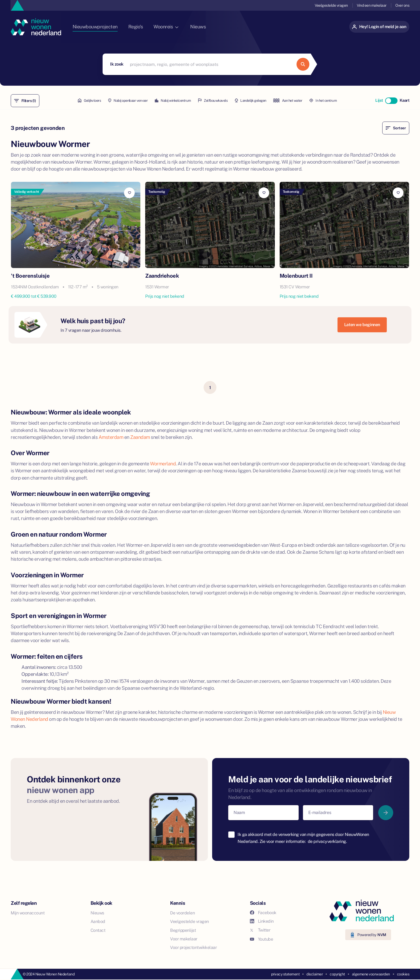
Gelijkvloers (73, 101)
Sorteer (396, 128)
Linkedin (262, 921)
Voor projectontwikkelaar (193, 947)
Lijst (379, 101)
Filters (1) (25, 101)
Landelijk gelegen (256, 101)
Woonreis (178, 27)
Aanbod (98, 921)
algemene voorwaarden (371, 974)
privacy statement (285, 974)
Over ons (402, 5)
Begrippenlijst (183, 930)
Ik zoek (117, 64)
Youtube (262, 939)
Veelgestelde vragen (331, 5)
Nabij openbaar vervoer (117, 101)
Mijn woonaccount (28, 913)
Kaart (404, 101)
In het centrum (339, 101)
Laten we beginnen (362, 324)
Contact (98, 930)
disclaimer (315, 974)
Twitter (260, 930)
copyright (337, 974)
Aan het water (299, 101)
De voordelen (182, 913)
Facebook (263, 912)
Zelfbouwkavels (213, 101)
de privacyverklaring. (327, 841)
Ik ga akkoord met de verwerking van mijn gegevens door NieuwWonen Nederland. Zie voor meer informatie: (303, 838)
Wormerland (163, 463)
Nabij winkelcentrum (167, 101)
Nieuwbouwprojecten (106, 27)
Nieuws (211, 27)
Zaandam (140, 437)
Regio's (147, 27)
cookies (403, 974)
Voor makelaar (184, 939)
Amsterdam (111, 437)
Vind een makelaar (371, 5)
